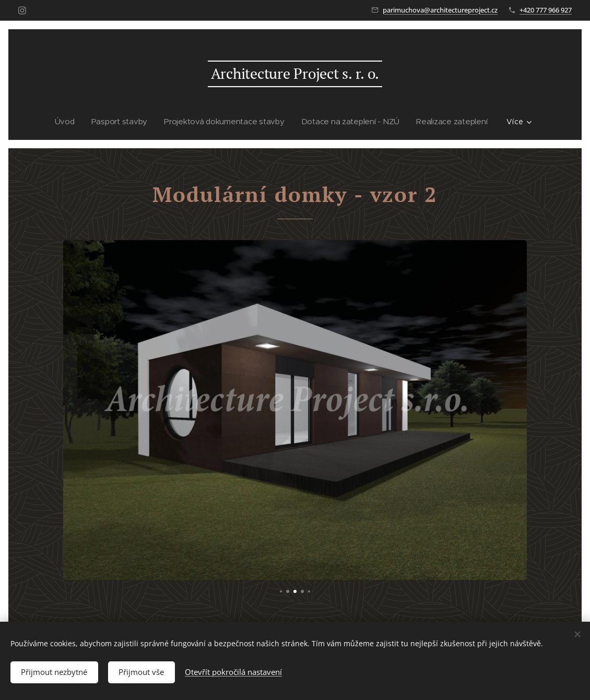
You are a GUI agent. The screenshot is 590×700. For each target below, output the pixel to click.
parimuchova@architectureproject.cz (440, 10)
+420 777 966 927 (546, 10)
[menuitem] (69, 122)
